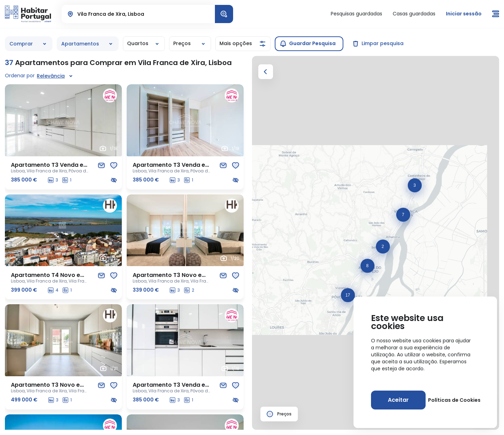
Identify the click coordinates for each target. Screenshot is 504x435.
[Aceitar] (398, 400)
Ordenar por (20, 76)
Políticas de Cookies (454, 400)
